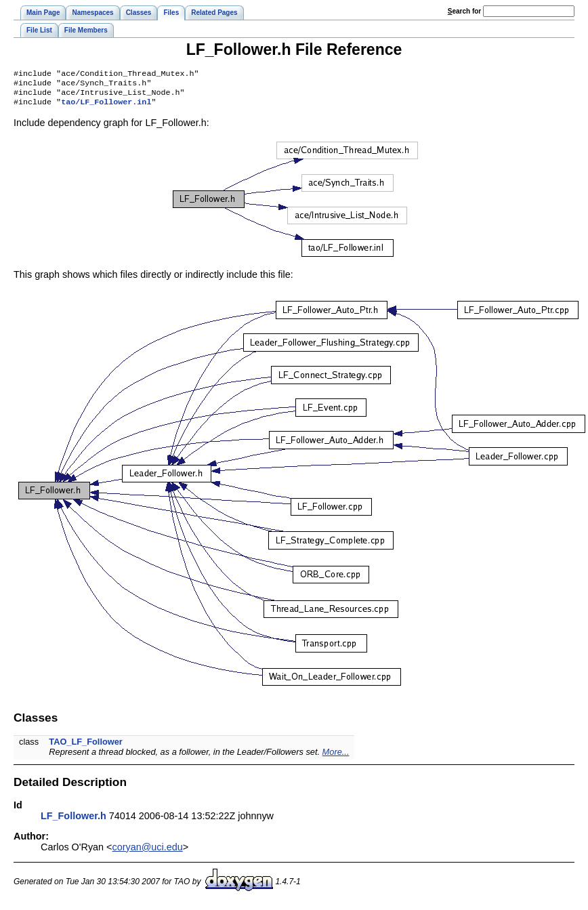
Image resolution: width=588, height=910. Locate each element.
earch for (464, 11)
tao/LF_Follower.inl (106, 107)
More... (336, 757)
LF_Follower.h (73, 821)
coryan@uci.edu (148, 852)
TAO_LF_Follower (86, 747)
